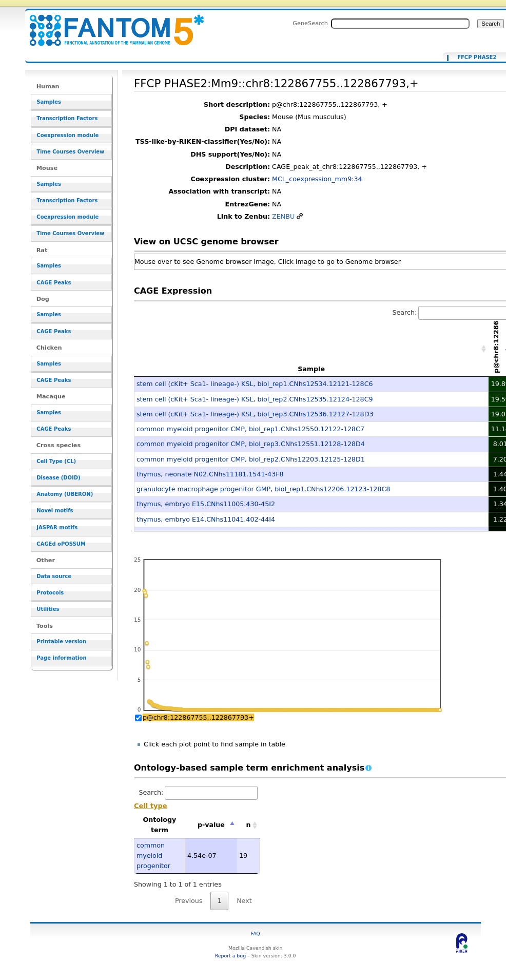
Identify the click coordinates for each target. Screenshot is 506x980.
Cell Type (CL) (56, 461)
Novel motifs (55, 511)
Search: (199, 792)
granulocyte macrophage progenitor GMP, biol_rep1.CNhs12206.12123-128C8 (263, 489)
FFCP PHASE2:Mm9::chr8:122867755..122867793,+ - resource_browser (110, 24)
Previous (189, 901)
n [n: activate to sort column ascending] (248, 825)
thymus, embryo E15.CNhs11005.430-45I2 (206, 504)
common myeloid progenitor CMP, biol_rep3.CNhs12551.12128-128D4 (251, 444)
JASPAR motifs (57, 527)
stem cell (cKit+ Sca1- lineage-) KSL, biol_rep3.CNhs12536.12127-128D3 (255, 414)
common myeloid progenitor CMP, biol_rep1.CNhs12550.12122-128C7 (250, 429)
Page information (61, 658)
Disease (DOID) (58, 478)
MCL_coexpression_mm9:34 (317, 179)
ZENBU (283, 216)
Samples (49, 102)
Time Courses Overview (70, 152)
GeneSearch (310, 23)
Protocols (50, 593)
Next (244, 901)
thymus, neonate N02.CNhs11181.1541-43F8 (210, 474)
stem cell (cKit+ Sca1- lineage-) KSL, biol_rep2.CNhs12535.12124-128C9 (255, 399)
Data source (54, 576)
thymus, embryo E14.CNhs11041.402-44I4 (206, 519)
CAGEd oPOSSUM (61, 544)
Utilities (48, 609)
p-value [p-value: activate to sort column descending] (211, 825)
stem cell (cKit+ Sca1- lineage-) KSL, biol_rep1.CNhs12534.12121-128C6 (255, 384)
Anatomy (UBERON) (65, 494)
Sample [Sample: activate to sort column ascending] (311, 369)
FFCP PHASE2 (477, 57)
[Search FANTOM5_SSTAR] (400, 24)
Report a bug (230, 956)
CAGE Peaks (54, 283)
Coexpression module (67, 135)
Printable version (61, 641)
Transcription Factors (67, 118)
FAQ (256, 934)
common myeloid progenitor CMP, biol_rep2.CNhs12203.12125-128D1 (251, 459)
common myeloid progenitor (153, 856)
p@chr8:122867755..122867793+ (198, 717)
